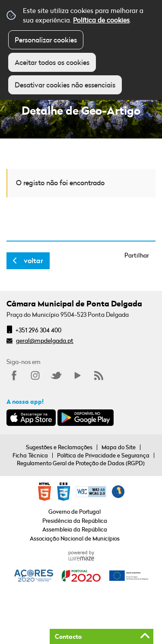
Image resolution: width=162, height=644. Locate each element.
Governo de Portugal (75, 512)
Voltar (33, 261)
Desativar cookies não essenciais (65, 85)
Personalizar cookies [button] (46, 40)
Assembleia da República (75, 529)
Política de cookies (101, 20)
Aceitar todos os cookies (52, 62)
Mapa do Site (119, 447)
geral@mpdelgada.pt (45, 340)
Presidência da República (75, 521)
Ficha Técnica (30, 455)
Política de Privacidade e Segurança (103, 455)
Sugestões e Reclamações (59, 447)
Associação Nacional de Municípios (75, 538)
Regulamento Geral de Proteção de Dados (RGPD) (81, 463)
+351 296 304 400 (38, 330)
